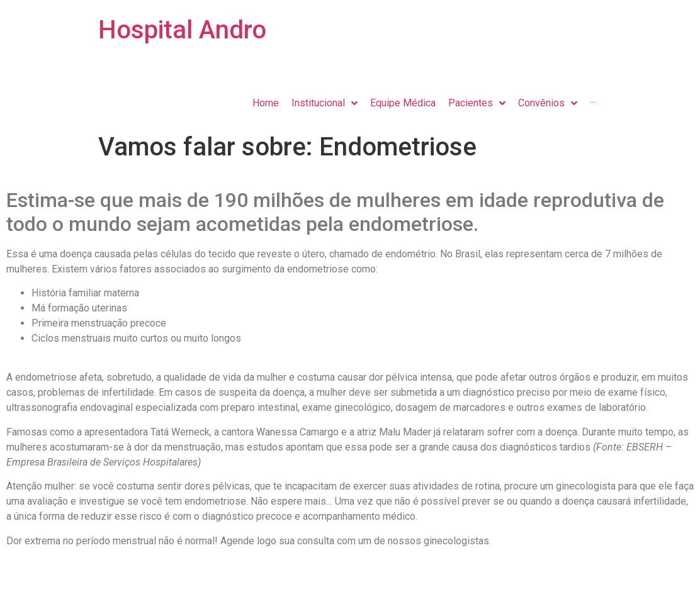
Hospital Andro (182, 30)
